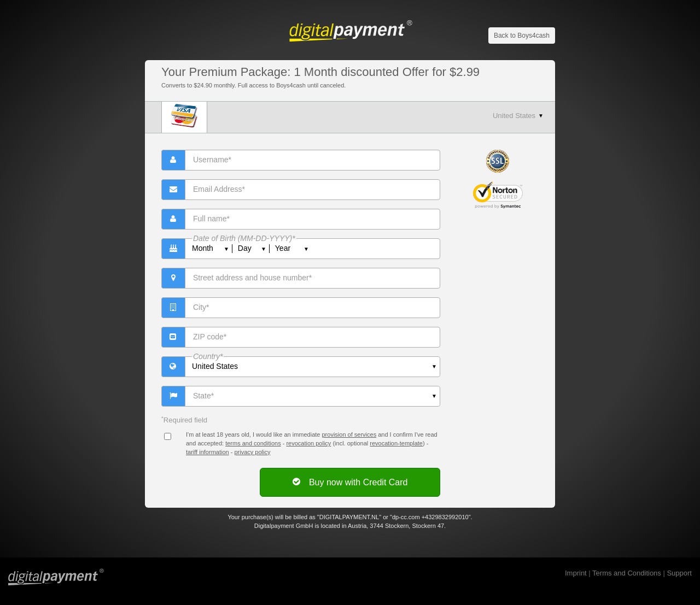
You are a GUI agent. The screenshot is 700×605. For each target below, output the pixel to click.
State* (203, 396)
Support (679, 573)
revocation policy (308, 443)
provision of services (349, 434)
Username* (212, 160)
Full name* (211, 219)
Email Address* (219, 189)
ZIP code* (210, 337)
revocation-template (396, 443)
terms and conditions (253, 443)
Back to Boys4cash (522, 36)
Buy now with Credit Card (350, 482)
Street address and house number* (252, 278)
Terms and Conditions (627, 573)
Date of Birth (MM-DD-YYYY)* (244, 238)
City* (201, 307)
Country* (208, 356)
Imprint (576, 573)
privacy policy (252, 452)
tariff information (208, 452)
